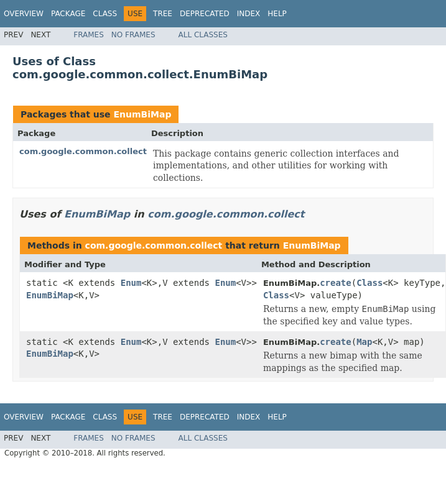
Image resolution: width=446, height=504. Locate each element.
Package (68, 14)
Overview (24, 14)
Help (277, 14)
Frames (89, 35)
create (336, 283)
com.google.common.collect (83, 151)
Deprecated (205, 14)
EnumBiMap (142, 114)
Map (364, 342)
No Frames (133, 35)
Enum (131, 283)
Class (105, 14)
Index (249, 14)
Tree (163, 14)
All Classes (203, 35)
